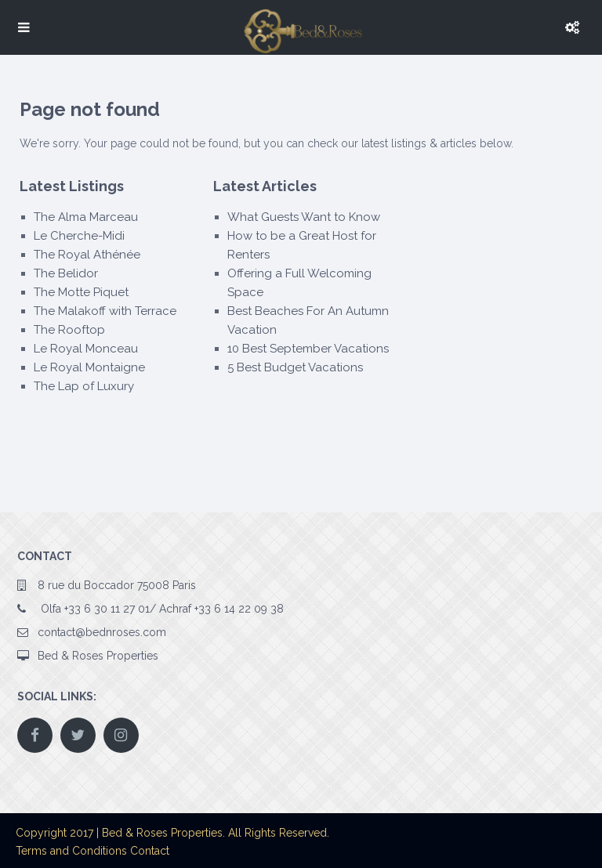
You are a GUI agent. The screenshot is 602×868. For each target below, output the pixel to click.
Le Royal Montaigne (89, 367)
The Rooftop (69, 330)
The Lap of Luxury (84, 386)
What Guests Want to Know (304, 217)
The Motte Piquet (81, 292)
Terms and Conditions (71, 851)
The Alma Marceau (86, 217)
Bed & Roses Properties (98, 656)
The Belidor (66, 273)
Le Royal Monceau (86, 349)
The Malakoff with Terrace (105, 311)
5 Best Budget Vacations (295, 367)
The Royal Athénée (87, 255)
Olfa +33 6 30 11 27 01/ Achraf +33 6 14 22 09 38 (161, 609)
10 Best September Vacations (308, 349)
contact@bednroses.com (102, 632)
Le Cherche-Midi (79, 236)
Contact (150, 851)
